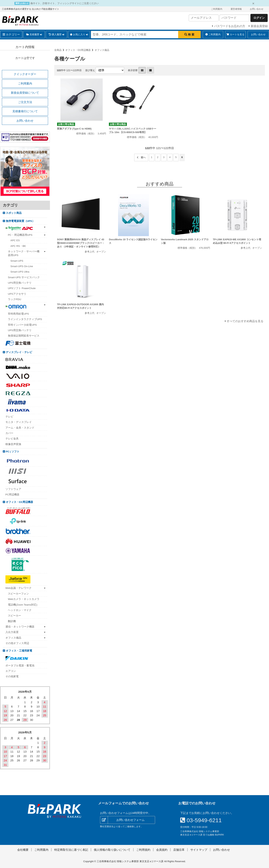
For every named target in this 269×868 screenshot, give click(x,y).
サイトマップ (199, 850)
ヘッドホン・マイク (20, 610)
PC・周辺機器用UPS (20, 235)
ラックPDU (15, 299)
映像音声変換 (13, 444)
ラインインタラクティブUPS (25, 319)
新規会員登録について (25, 93)
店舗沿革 (179, 850)
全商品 (58, 50)
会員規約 (162, 850)
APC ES (15, 240)
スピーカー (14, 616)
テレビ (9, 417)
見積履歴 (34, 35)
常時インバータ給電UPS (22, 325)
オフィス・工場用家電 (19, 651)
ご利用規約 (143, 850)
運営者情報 (236, 9)
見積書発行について (25, 111)
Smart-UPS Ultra (20, 272)
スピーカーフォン (18, 594)
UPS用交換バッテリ (20, 283)
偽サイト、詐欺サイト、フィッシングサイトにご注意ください (65, 3)
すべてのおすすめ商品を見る (245, 321)
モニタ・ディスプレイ (19, 422)
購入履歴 (56, 35)
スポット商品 (13, 213)
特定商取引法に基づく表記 (71, 850)
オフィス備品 (102, 50)
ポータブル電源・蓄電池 (20, 666)
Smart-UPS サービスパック (24, 277)
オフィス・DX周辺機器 (78, 50)
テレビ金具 (12, 439)
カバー (9, 433)
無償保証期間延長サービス (24, 336)
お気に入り (79, 35)
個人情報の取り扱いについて (112, 850)
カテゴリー (11, 34)
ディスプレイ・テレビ (19, 352)
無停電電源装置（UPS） (20, 221)
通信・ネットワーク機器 (20, 627)
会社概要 (23, 850)
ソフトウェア (13, 489)
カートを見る (235, 34)
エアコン (11, 671)
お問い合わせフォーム (130, 820)
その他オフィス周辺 (17, 643)
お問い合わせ (257, 9)
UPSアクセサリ (17, 294)
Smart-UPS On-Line (22, 266)
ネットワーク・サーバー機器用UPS (24, 253)
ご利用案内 (217, 9)
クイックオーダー (25, 74)
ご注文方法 (25, 102)
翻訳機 (12, 621)
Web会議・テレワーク (19, 588)
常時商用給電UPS (18, 314)
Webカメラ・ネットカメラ (24, 599)
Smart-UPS (17, 261)
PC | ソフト (12, 452)
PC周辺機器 (12, 495)
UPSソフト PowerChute (22, 288)
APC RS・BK (18, 246)
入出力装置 (12, 632)
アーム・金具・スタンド (20, 428)
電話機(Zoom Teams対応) (23, 605)
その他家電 (12, 676)
